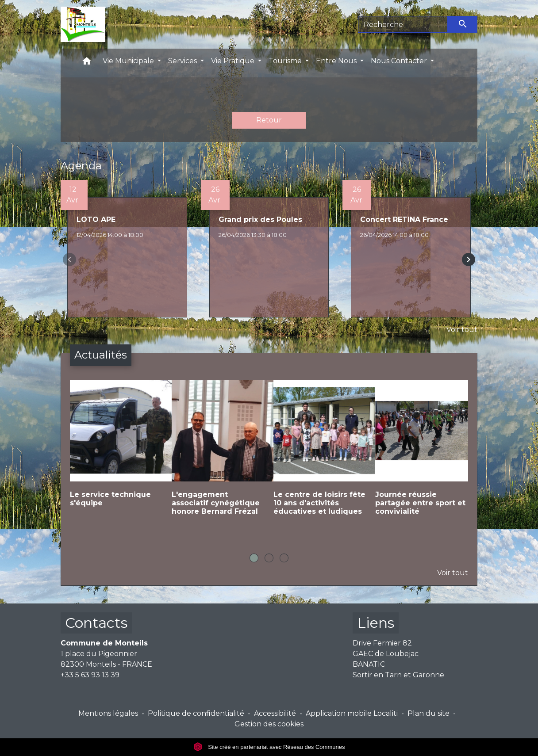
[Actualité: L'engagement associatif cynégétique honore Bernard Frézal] (218, 455)
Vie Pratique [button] (234, 61)
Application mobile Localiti (352, 713)
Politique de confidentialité (196, 713)
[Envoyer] (463, 24)
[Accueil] (83, 24)
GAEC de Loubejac (386, 654)
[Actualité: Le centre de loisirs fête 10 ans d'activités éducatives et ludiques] (320, 455)
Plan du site (428, 713)
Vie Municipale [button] (129, 61)
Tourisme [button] (286, 61)
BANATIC (369, 664)
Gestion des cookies (269, 724)
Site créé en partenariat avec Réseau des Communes (269, 747)
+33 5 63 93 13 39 (90, 675)
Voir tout (462, 330)
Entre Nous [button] (337, 61)
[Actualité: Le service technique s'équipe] (116, 451)
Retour (269, 120)
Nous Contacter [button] (400, 61)
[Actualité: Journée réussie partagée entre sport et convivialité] (422, 455)
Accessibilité (275, 713)
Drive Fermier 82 (382, 643)
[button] (87, 63)
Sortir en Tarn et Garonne (398, 675)
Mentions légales (108, 713)
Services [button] (183, 61)
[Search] (403, 24)
